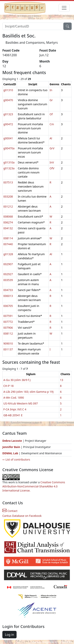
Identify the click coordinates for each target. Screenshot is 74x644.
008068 (8, 216)
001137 (8, 349)
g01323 (8, 114)
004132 (8, 228)
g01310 (8, 90)
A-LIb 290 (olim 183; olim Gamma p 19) (28, 392)
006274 (8, 222)
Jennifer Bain (12, 447)
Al (51, 138)
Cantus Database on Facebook (22, 516)
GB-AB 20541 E (13, 415)
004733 (8, 290)
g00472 (8, 124)
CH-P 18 (8, 386)
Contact (10, 511)
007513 (8, 182)
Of (51, 114)
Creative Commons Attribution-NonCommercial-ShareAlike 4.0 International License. (34, 486)
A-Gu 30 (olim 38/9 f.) (17, 380)
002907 (8, 264)
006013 (8, 296)
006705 (8, 306)
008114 (8, 238)
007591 (8, 316)
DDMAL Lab (10, 453)
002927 (8, 274)
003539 (8, 280)
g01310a (9, 162)
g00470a (9, 148)
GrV (52, 148)
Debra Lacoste (12, 441)
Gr (51, 100)
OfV (52, 168)
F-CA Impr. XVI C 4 (15, 409)
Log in (9, 635)
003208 (8, 196)
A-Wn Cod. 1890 (14, 398)
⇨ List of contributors (16, 459)
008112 (8, 333)
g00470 (8, 100)
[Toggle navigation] (64, 8)
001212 (8, 206)
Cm (52, 124)
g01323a (9, 168)
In (51, 90)
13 (62, 380)
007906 (8, 328)
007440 (8, 244)
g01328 (8, 254)
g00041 (8, 138)
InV (52, 162)
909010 (8, 343)
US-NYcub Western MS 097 (21, 403)
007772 (8, 322)
